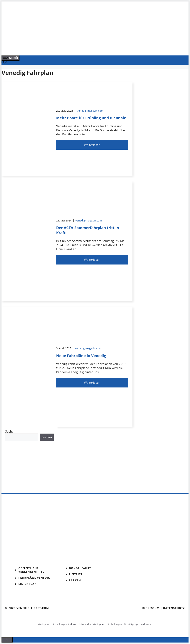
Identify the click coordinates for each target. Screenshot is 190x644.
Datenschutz (174, 608)
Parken (75, 580)
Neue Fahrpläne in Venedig (81, 356)
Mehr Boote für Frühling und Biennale (91, 118)
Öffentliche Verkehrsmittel (31, 570)
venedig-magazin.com (90, 111)
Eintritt (76, 574)
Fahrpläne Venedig (34, 578)
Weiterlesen (92, 145)
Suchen (10, 431)
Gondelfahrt (80, 568)
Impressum (151, 608)
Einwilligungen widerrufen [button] (139, 624)
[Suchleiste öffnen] (4, 63)
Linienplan (28, 584)
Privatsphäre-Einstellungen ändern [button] (56, 624)
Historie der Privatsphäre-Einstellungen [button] (100, 624)
